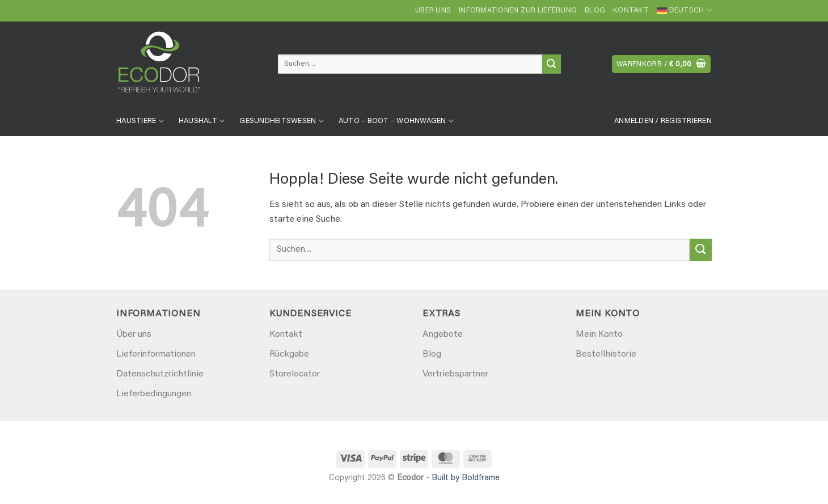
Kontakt (631, 11)
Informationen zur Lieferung (518, 11)
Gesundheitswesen (282, 121)
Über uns (433, 11)
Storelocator (295, 374)
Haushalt (202, 121)
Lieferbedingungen (154, 394)
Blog (595, 11)
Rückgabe (289, 354)
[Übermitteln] (552, 64)
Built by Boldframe (466, 478)
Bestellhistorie (606, 354)
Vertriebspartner (455, 374)
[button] (662, 64)
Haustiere (140, 121)
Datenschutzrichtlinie (160, 374)
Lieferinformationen (156, 354)
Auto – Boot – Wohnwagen (396, 121)
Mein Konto (599, 334)
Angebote (443, 334)
